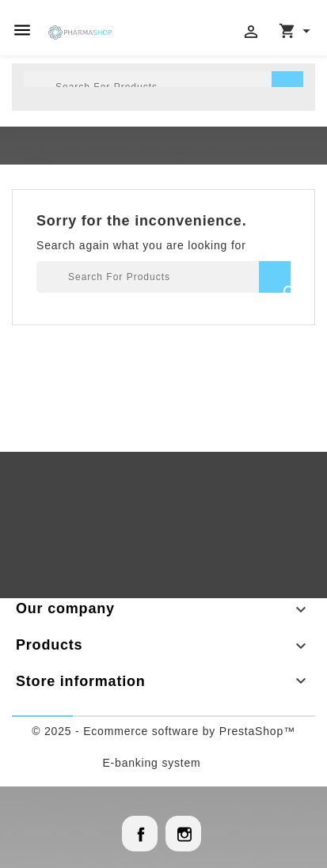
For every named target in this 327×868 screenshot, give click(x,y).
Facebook (140, 834)
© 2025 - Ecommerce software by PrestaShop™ (163, 731)
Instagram (183, 834)
